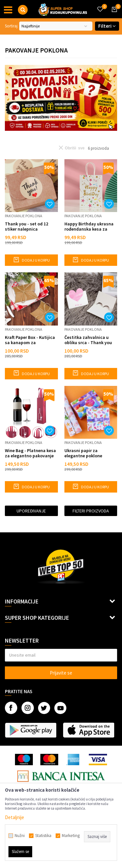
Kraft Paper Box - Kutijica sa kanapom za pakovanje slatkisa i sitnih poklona (30, 340)
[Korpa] (113, 15)
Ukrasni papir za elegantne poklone (83, 453)
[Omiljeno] (100, 5)
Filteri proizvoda (91, 511)
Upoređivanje (31, 511)
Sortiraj (11, 26)
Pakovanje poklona (24, 216)
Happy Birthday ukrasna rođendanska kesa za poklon (89, 226)
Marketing (71, 836)
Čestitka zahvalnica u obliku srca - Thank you (88, 340)
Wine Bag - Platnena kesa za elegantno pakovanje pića (30, 453)
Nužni (20, 836)
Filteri (107, 26)
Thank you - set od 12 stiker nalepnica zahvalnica (27, 226)
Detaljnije (14, 817)
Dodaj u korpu (31, 260)
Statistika (43, 836)
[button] (23, 10)
